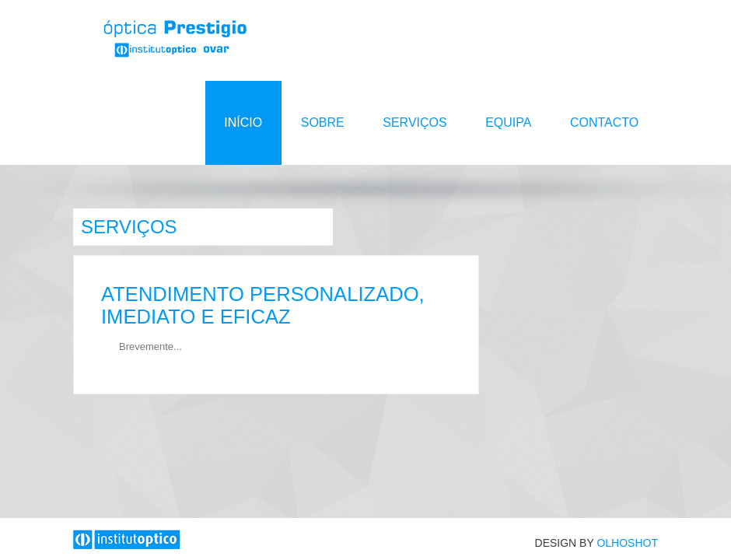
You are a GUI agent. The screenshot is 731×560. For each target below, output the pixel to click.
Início (247, 122)
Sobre (325, 122)
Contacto (604, 122)
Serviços (417, 122)
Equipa (510, 122)
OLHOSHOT (627, 543)
